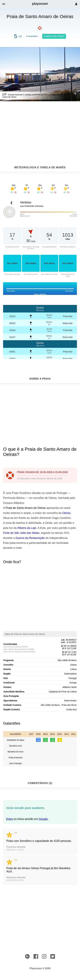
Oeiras (66, 513)
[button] (4, 4)
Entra (9, 819)
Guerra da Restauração (30, 538)
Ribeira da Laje (27, 528)
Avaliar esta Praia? (54, 36)
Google (43, 819)
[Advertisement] (40, 126)
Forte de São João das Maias (21, 533)
